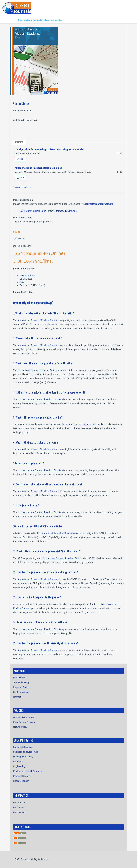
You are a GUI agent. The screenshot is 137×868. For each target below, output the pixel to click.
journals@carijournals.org (99, 204)
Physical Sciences (22, 776)
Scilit (22, 282)
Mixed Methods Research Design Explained (39, 168)
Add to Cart (19, 239)
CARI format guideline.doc (63, 211)
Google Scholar (27, 276)
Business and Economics (26, 752)
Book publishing (21, 692)
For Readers (19, 802)
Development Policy (23, 757)
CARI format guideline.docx (33, 211)
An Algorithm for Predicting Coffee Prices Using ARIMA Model (49, 149)
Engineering (19, 766)
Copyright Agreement (24, 717)
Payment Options (22, 687)
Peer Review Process (24, 722)
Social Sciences (21, 781)
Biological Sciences (23, 747)
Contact (17, 697)
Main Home (19, 678)
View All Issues (21, 187)
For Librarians (20, 812)
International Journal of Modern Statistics (40, 20)
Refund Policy (20, 727)
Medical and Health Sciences (28, 771)
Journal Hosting (21, 682)
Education (18, 762)
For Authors (19, 807)
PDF (22, 159)
